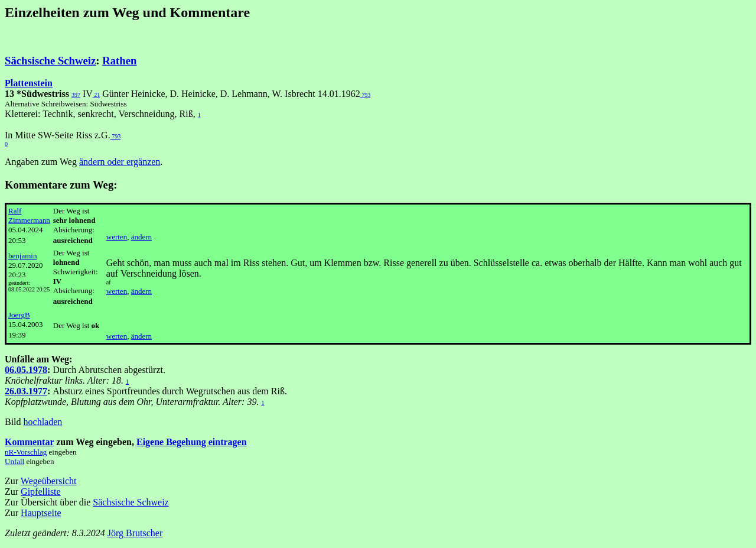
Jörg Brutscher (135, 533)
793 (366, 95)
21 (97, 95)
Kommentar (29, 442)
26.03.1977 (26, 391)
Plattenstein (29, 83)
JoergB (19, 315)
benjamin (22, 256)
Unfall (14, 461)
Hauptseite (41, 513)
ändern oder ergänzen (120, 162)
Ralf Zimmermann (29, 215)
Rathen (119, 61)
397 (76, 95)
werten (117, 237)
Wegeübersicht (49, 481)
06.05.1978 (26, 370)
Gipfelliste (41, 492)
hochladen (43, 422)
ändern (141, 237)
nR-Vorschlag (26, 452)
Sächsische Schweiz (50, 61)
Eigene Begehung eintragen (192, 442)
